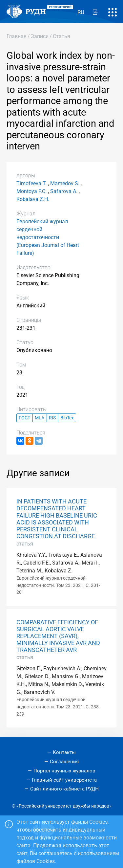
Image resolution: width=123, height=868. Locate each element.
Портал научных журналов (64, 771)
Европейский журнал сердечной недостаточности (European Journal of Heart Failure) (48, 237)
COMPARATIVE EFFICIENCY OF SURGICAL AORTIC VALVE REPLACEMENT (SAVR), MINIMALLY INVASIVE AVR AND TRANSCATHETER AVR (58, 636)
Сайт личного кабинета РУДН (64, 789)
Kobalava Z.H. (33, 199)
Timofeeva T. (31, 183)
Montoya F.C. (31, 191)
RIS (52, 418)
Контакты (64, 752)
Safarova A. (64, 191)
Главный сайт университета (64, 780)
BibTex (67, 418)
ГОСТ (24, 418)
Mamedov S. (65, 183)
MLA (40, 418)
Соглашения (64, 762)
